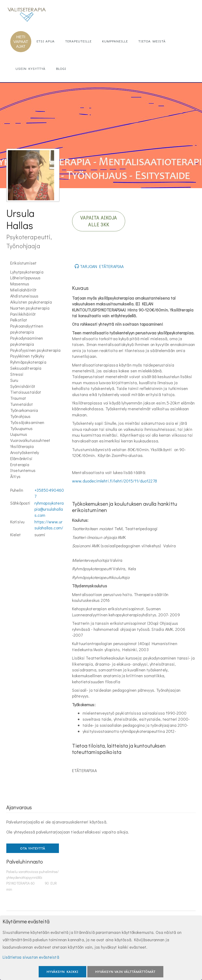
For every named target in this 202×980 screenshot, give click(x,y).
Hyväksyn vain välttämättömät (125, 971)
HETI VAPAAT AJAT (21, 42)
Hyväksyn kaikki (62, 971)
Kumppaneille (115, 41)
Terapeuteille (78, 41)
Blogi (61, 68)
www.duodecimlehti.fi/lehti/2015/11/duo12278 (115, 481)
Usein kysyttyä (31, 68)
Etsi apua (46, 41)
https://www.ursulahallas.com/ (49, 525)
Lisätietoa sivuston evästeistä (31, 957)
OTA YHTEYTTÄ (33, 848)
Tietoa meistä (152, 41)
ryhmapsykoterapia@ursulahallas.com (49, 509)
